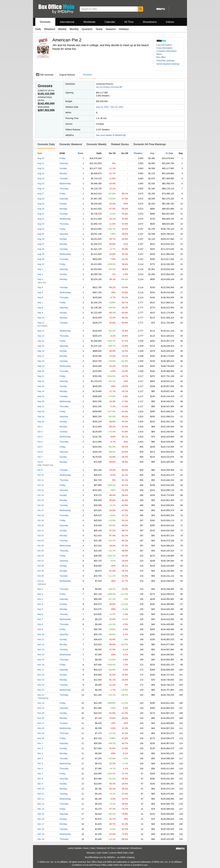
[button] (167, 61)
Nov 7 (40, 619)
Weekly (62, 29)
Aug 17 (41, 194)
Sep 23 (41, 386)
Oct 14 (41, 495)
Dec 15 (41, 814)
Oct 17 (41, 510)
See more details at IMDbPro (111, 135)
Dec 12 (41, 799)
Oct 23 (41, 541)
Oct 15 (41, 500)
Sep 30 (41, 422)
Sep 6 (40, 297)
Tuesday (64, 178)
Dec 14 (41, 809)
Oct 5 (40, 447)
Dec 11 (41, 794)
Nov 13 (41, 650)
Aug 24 (41, 229)
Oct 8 (40, 462)
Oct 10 (41, 475)
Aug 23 (41, 224)
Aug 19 (41, 204)
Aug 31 (41, 264)
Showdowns (150, 22)
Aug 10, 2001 (102, 107)
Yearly (99, 29)
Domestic (45, 22)
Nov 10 (41, 634)
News (159, 54)
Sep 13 (41, 336)
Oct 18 (41, 515)
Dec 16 (41, 819)
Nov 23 (41, 703)
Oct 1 (40, 427)
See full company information (109, 87)
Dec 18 (41, 829)
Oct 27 (41, 561)
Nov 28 (41, 728)
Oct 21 (41, 530)
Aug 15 (41, 184)
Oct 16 (41, 505)
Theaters (138, 153)
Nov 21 (41, 690)
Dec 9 (40, 784)
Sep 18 (41, 361)
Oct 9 (40, 470)
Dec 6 (40, 769)
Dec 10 (41, 789)
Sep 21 (41, 376)
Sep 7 (40, 303)
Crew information (164, 48)
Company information (166, 51)
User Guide (102, 853)
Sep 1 (40, 269)
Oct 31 (41, 581)
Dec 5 (40, 763)
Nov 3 (40, 599)
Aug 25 (41, 234)
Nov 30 (41, 738)
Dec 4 (40, 758)
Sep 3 (40, 279)
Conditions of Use (80, 865)
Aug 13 (41, 173)
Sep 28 (41, 411)
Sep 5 (40, 292)
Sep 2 (40, 274)
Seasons (111, 29)
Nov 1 (40, 589)
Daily (38, 29)
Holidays (124, 29)
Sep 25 (41, 396)
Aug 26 (41, 239)
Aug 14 (41, 178)
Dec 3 (40, 753)
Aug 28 (41, 249)
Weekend (50, 29)
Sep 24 (41, 391)
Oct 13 (41, 490)
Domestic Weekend (71, 144)
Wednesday (65, 184)
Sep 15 (41, 346)
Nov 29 (41, 733)
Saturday (64, 163)
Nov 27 (41, 723)
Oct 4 (40, 442)
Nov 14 (41, 655)
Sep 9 (40, 313)
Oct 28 (41, 566)
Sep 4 (40, 287)
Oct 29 (41, 571)
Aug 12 (41, 168)
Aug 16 (41, 189)
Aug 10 (41, 158)
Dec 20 (41, 839)
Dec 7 (40, 774)
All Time (129, 22)
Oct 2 (40, 432)
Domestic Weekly (96, 144)
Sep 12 (41, 331)
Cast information (164, 45)
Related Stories (120, 144)
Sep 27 (41, 406)
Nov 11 (41, 639)
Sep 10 (41, 318)
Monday (63, 173)
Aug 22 (41, 219)
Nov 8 (40, 624)
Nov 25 (41, 713)
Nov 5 (40, 609)
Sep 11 (41, 323)
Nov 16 (41, 665)
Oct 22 (41, 536)
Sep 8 (40, 308)
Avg (152, 153)
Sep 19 (41, 366)
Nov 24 (41, 708)
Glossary (91, 853)
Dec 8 (40, 779)
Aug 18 (41, 199)
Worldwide (89, 22)
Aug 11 (41, 163)
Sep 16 (41, 351)
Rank (80, 153)
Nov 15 (41, 660)
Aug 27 (41, 244)
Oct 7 (40, 457)
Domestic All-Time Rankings (150, 144)
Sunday (63, 168)
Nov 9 (40, 629)
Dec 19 (41, 834)
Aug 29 (41, 254)
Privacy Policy (100, 865)
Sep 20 (41, 371)
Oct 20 (41, 525)
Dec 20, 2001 (117, 107)
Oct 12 (41, 485)
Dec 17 (41, 824)
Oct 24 (41, 546)
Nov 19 (41, 680)
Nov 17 (41, 670)
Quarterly (87, 29)
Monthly (74, 29)
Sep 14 (41, 341)
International (67, 22)
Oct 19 (41, 520)
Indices (170, 22)
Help (131, 853)
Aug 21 (41, 214)
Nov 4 (40, 604)
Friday (63, 158)
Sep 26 (41, 401)
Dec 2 (40, 748)
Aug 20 (41, 209)
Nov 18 (41, 675)
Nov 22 (41, 695)
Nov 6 (40, 614)
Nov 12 (41, 644)
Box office (161, 57)
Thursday (64, 189)
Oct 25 (41, 551)
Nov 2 (40, 594)
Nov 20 (41, 685)
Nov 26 (41, 718)
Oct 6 (40, 452)
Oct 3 (40, 437)
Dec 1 (40, 743)
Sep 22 (41, 381)
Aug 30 (41, 259)
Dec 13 (41, 804)
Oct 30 (41, 576)
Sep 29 (41, 417)
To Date (169, 153)
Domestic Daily (46, 144)
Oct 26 (41, 556)
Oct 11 (41, 480)
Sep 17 (41, 356)
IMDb (123, 857)
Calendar (110, 22)
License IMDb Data (118, 853)
